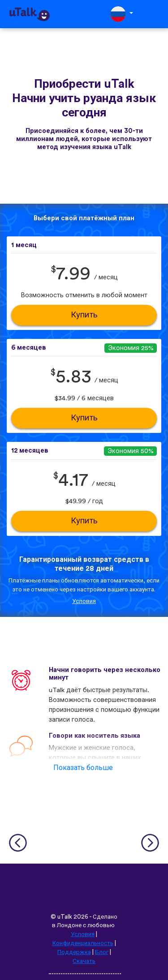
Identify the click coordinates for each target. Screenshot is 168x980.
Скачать (84, 961)
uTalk (65, 917)
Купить (84, 315)
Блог (102, 952)
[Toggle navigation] (155, 14)
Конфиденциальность (83, 943)
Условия (84, 601)
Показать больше (83, 768)
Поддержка (74, 952)
